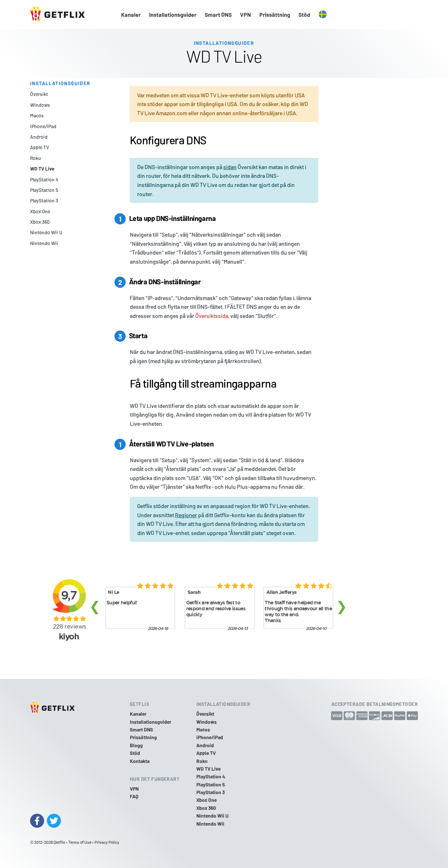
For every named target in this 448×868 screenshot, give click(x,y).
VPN (246, 15)
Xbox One (40, 211)
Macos (37, 115)
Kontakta (140, 761)
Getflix (59, 842)
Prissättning (275, 15)
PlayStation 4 (44, 179)
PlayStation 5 (44, 190)
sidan (230, 167)
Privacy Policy (107, 842)
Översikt (39, 94)
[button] (323, 15)
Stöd (304, 15)
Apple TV (40, 147)
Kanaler (131, 15)
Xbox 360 (40, 222)
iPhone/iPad (43, 126)
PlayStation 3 (44, 200)
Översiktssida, (212, 316)
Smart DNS (218, 15)
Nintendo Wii (44, 243)
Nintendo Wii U (46, 232)
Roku (36, 158)
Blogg (136, 745)
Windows (40, 105)
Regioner (186, 515)
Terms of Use (80, 842)
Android (39, 137)
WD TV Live (42, 169)
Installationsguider (173, 15)
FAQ (134, 796)
